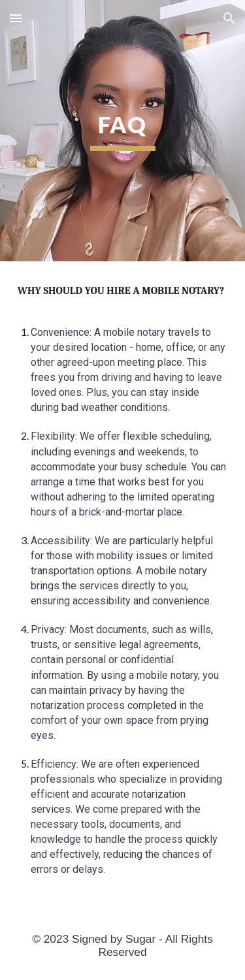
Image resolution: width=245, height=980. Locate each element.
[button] (16, 18)
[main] (123, 131)
